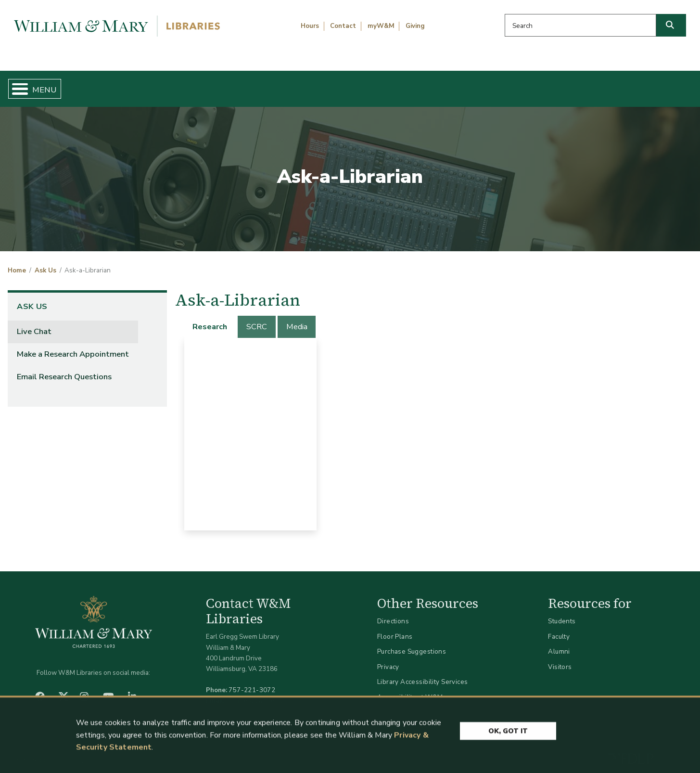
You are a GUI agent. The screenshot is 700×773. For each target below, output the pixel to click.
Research (210, 319)
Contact (343, 26)
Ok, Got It (508, 734)
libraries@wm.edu (254, 693)
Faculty (559, 628)
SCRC (257, 319)
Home (53, 85)
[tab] (211, 319)
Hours (310, 26)
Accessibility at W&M (410, 689)
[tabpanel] (250, 426)
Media (297, 319)
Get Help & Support (270, 85)
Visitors (560, 659)
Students (562, 613)
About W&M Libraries (533, 85)
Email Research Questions (64, 368)
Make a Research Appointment (73, 346)
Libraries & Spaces (400, 85)
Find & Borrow (148, 85)
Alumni (559, 644)
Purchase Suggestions (412, 644)
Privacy (388, 659)
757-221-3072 (252, 682)
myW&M (381, 26)
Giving (415, 26)
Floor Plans (395, 628)
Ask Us (645, 85)
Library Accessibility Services (423, 674)
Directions (393, 613)
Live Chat (34, 323)
